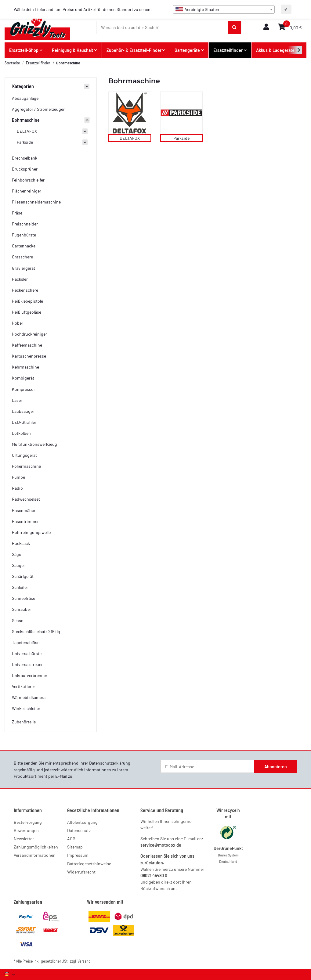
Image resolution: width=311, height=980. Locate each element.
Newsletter (24, 839)
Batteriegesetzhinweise (89, 864)
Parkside (181, 138)
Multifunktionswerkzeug (34, 444)
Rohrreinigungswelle (31, 532)
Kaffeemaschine (27, 345)
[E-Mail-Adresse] (208, 766)
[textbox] (224, 9)
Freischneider (25, 224)
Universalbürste (27, 653)
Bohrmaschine (26, 120)
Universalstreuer (27, 664)
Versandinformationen (35, 855)
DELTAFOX (130, 138)
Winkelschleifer (26, 708)
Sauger (18, 565)
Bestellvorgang (28, 822)
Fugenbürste (24, 235)
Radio (17, 488)
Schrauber (22, 609)
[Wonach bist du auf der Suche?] (162, 27)
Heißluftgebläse (27, 312)
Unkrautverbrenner (30, 675)
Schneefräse (24, 598)
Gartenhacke (24, 246)
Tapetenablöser (26, 642)
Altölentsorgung (82, 822)
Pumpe (18, 477)
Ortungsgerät (24, 455)
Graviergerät (24, 268)
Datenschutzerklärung (110, 763)
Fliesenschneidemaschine (36, 202)
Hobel (17, 323)
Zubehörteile (24, 722)
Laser (17, 400)
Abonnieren (276, 767)
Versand (84, 961)
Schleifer (20, 587)
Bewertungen (26, 830)
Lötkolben (21, 433)
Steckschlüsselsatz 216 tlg (36, 631)
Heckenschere (25, 290)
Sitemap (75, 847)
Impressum (78, 855)
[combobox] (224, 9)
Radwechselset (26, 499)
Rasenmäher (24, 510)
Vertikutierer (24, 686)
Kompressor (24, 389)
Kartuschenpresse (29, 356)
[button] (266, 27)
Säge (16, 554)
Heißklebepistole (27, 301)
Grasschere (22, 257)
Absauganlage (25, 98)
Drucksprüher (25, 169)
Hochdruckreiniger (29, 334)
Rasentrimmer (25, 521)
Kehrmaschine (25, 367)
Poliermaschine (26, 466)
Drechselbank (25, 158)
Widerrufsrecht (81, 872)
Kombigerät (23, 378)
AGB (71, 839)
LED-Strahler (24, 422)
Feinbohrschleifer (28, 180)
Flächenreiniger (27, 191)
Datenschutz (79, 830)
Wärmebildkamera (29, 697)
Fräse (17, 213)
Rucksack (21, 543)
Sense (18, 620)
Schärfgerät (23, 576)
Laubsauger (23, 411)
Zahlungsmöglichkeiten (36, 847)
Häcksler (20, 279)
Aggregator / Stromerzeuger (38, 109)
